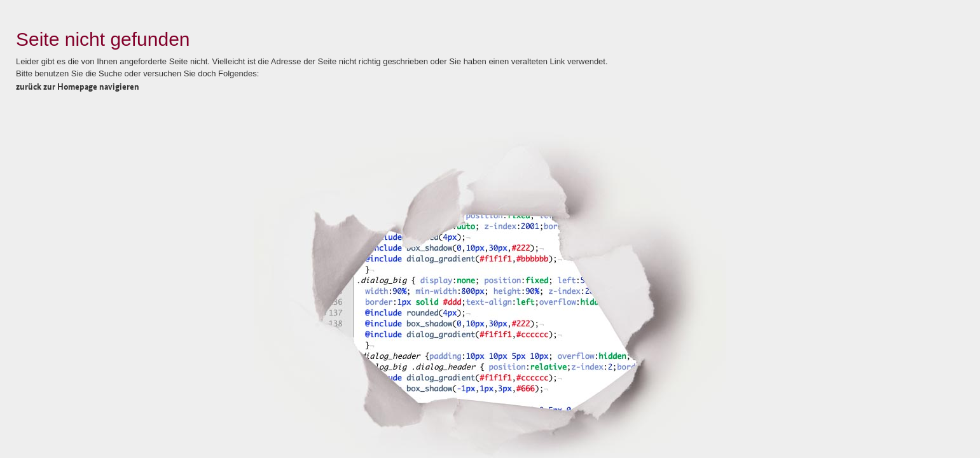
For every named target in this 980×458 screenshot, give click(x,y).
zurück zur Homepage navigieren (78, 86)
